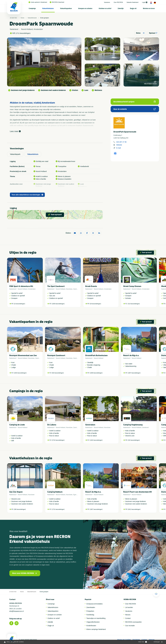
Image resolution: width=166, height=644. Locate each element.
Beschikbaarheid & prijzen (135, 102)
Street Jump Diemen (132, 286)
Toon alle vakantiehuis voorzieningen (27, 195)
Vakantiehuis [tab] (33, 154)
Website (119, 145)
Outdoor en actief (105, 8)
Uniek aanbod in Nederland (38, 2)
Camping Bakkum (55, 492)
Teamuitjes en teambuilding (96, 618)
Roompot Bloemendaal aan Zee (23, 355)
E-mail (119, 148)
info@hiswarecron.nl (16, 611)
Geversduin (90, 425)
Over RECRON (118, 2)
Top (156, 593)
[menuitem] (32, 8)
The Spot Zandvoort (56, 286)
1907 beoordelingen (134, 373)
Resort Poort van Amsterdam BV (138, 492)
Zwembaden (91, 607)
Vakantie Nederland (133, 2)
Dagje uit (133, 8)
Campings (32, 8)
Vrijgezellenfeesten (93, 622)
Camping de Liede (17, 425)
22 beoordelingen (19, 304)
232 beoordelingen (134, 440)
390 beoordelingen (20, 509)
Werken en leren (149, 8)
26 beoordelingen (95, 304)
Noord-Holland (23, 289)
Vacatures (107, 2)
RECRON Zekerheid (57, 2)
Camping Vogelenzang (133, 425)
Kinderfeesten (91, 626)
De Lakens (52, 425)
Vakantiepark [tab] (15, 154)
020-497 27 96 (121, 142)
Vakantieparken (66, 8)
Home (23, 18)
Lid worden (129, 607)
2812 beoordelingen (134, 509)
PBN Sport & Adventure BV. (21, 286)
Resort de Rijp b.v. (131, 355)
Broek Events (91, 286)
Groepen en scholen (85, 8)
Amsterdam (32, 289)
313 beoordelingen (134, 304)
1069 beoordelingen (96, 373)
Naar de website (135, 109)
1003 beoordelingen (20, 373)
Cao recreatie (130, 626)
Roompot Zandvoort (56, 355)
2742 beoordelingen (58, 440)
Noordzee (69, 289)
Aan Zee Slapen (16, 492)
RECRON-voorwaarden (133, 622)
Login (145, 2)
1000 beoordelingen (58, 304)
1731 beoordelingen (58, 509)
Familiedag (90, 615)
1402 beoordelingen (96, 440)
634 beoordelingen (58, 373)
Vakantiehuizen (48, 8)
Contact (128, 618)
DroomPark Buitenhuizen (96, 355)
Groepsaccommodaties (95, 604)
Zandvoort (77, 289)
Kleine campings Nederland (96, 629)
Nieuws (128, 615)
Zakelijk (121, 8)
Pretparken (90, 611)
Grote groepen (45, 18)
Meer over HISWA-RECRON (24, 573)
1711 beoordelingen (23, 33)
